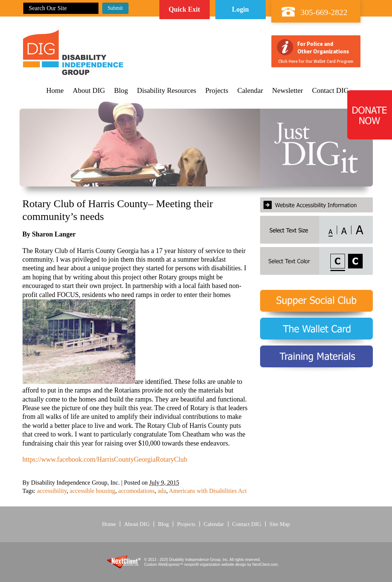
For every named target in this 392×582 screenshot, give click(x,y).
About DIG (89, 91)
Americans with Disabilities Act (208, 491)
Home (55, 91)
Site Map (280, 524)
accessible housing (92, 491)
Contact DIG (330, 91)
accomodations (136, 491)
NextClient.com (265, 565)
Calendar (250, 91)
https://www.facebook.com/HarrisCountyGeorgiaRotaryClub (105, 459)
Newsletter (288, 91)
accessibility (52, 491)
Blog (121, 91)
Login (240, 9)
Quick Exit (185, 9)
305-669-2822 (324, 12)
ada (162, 491)
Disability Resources (166, 91)
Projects (217, 91)
